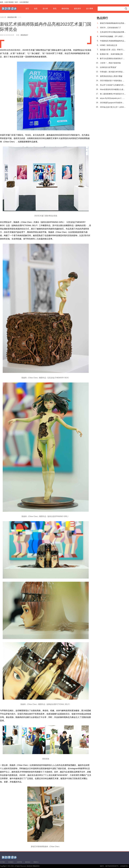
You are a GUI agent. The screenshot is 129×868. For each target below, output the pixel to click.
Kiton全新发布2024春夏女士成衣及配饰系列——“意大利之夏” (113, 89)
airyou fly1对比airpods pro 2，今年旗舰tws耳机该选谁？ (113, 98)
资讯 (55, 9)
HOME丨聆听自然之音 (109, 45)
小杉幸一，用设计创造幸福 (110, 63)
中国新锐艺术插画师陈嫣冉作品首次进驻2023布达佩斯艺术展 (113, 41)
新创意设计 (24, 35)
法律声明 (19, 862)
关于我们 (3, 862)
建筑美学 (78, 9)
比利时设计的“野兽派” (108, 67)
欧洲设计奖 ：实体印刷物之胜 (111, 54)
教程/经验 (65, 9)
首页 (27, 9)
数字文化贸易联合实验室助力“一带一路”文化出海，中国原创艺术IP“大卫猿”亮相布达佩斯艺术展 (113, 59)
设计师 (45, 9)
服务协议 (28, 862)
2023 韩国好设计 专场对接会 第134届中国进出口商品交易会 (113, 81)
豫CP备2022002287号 (112, 866)
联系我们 (11, 862)
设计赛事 (90, 9)
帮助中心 (36, 862)
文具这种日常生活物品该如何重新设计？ (113, 32)
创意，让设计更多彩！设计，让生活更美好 (14, 2)
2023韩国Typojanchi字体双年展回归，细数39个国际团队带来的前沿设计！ (113, 103)
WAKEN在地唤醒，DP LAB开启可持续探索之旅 (113, 36)
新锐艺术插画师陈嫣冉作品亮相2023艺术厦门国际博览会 (113, 23)
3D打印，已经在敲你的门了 (111, 28)
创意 (36, 9)
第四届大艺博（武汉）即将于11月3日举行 (113, 50)
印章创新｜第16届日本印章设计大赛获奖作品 (113, 72)
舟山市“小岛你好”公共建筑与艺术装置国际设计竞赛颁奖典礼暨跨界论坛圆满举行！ (113, 85)
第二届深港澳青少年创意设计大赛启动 (113, 94)
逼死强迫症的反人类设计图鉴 (111, 76)
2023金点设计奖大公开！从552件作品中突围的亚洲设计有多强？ (113, 107)
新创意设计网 (12, 17)
